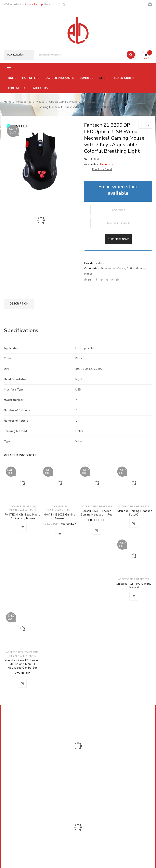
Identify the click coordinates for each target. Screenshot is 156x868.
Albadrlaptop (51, 795)
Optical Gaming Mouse (63, 102)
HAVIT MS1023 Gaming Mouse (59, 516)
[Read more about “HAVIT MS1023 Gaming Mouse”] (60, 534)
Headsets (106, 507)
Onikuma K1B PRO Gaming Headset (134, 586)
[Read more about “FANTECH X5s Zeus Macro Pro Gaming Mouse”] (22, 527)
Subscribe (120, 750)
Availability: (91, 164)
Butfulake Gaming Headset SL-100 (134, 513)
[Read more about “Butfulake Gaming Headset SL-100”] (134, 523)
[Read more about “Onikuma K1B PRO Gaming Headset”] (134, 596)
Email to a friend (102, 169)
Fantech (99, 263)
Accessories (24, 102)
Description (19, 304)
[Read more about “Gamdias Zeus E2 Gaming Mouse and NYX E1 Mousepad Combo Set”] (22, 683)
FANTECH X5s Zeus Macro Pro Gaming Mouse (23, 516)
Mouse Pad (31, 652)
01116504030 (29, 767)
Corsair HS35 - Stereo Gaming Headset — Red (96, 513)
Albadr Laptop (34, 4)
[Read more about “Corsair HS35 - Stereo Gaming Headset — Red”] (96, 530)
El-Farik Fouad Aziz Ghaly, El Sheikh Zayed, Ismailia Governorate (25, 778)
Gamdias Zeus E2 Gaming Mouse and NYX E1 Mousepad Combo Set (22, 664)
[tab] (19, 304)
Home (8, 102)
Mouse (40, 102)
